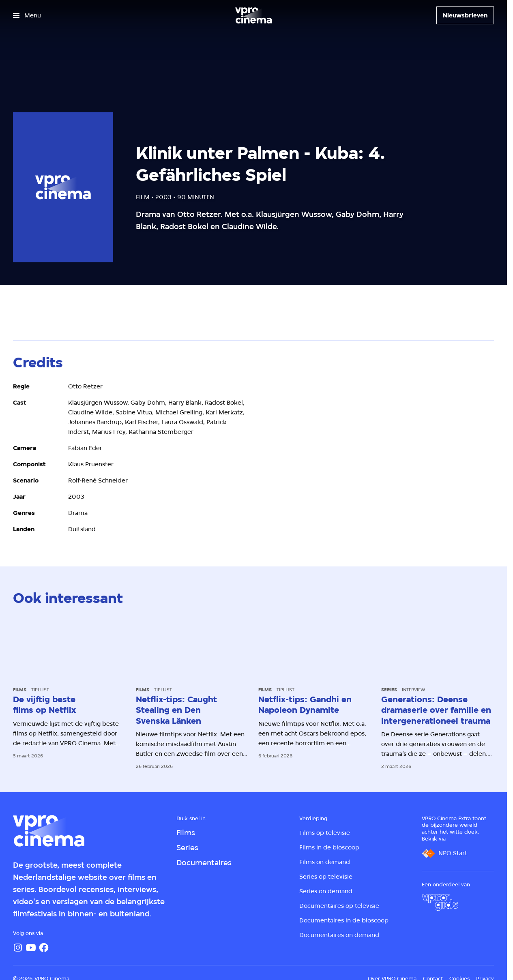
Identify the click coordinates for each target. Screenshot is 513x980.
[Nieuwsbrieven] (465, 15)
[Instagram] (18, 948)
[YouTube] (31, 948)
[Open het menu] (27, 15)
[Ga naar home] (253, 15)
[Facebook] (44, 948)
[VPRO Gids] (440, 903)
